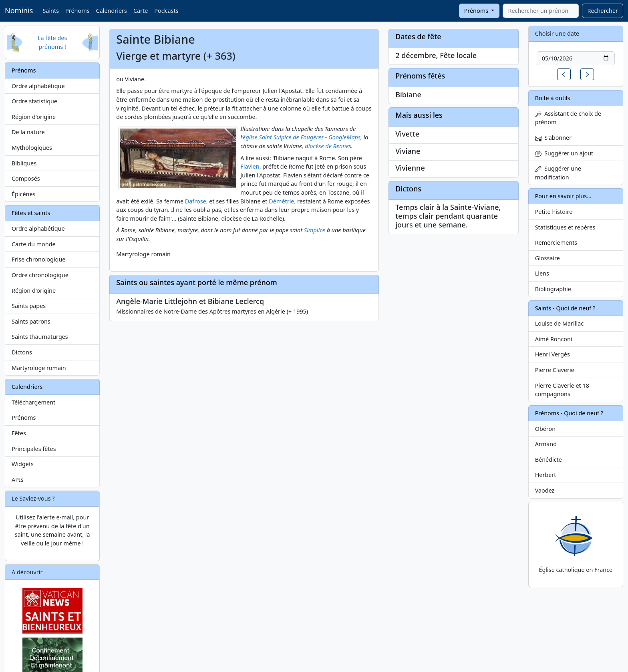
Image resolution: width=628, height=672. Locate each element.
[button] (564, 74)
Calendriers (112, 11)
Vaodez (545, 490)
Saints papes (29, 306)
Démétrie (281, 201)
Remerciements (556, 242)
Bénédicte (548, 460)
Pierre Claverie (555, 370)
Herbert (546, 475)
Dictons (22, 352)
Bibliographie (553, 289)
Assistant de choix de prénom (568, 118)
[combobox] (541, 11)
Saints (51, 11)
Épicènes (24, 194)
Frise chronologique (38, 259)
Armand (546, 444)
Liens (542, 273)
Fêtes (19, 433)
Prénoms (77, 11)
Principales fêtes (34, 449)
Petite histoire (554, 212)
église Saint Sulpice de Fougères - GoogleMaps (302, 137)
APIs (18, 480)
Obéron (545, 429)
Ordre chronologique (40, 275)
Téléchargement (33, 402)
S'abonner (554, 138)
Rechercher (603, 11)
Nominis (19, 10)
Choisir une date (557, 33)
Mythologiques (32, 148)
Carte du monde (34, 244)
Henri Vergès (553, 354)
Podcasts (166, 11)
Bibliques (24, 163)
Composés (26, 178)
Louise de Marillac (560, 323)
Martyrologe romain (39, 368)
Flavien (250, 166)
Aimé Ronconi (554, 339)
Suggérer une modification (558, 173)
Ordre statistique (34, 101)
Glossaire (547, 258)
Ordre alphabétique (38, 86)
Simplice (315, 230)
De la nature (28, 132)
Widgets (23, 464)
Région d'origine (34, 117)
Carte (141, 11)
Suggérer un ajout (564, 153)
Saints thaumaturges (40, 337)
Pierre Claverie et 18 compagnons (562, 390)
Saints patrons (31, 321)
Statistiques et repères (565, 227)
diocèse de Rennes (328, 146)
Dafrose (196, 201)
